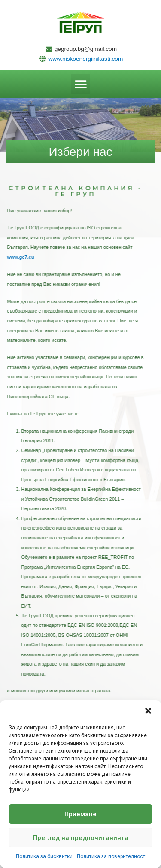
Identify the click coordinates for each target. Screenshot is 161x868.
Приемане (80, 814)
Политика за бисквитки (44, 856)
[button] (148, 711)
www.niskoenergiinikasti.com (85, 59)
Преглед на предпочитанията (81, 838)
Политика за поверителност (111, 856)
